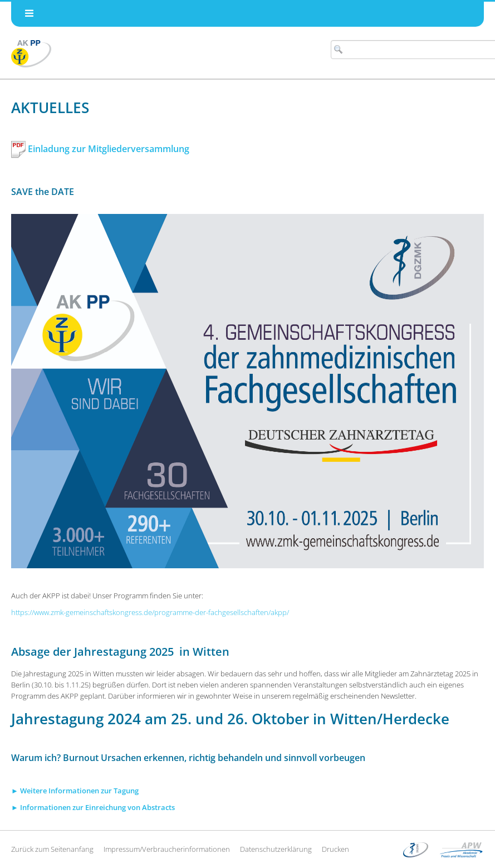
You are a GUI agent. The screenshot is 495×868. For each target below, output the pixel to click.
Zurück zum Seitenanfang (52, 849)
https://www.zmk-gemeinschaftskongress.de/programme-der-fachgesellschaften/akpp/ (150, 612)
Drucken (335, 849)
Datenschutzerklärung (276, 849)
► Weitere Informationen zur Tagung (75, 791)
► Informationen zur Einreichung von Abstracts (93, 807)
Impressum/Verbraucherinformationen (167, 849)
